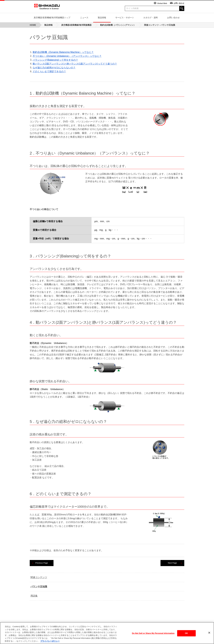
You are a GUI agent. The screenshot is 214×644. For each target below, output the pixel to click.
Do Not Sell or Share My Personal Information (153, 635)
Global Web (162, 3)
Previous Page (42, 563)
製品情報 (102, 18)
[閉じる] (209, 635)
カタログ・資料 (151, 18)
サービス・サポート (125, 18)
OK (186, 635)
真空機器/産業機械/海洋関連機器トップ (52, 18)
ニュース (84, 18)
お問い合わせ (179, 3)
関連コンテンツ (39, 577)
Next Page (172, 563)
